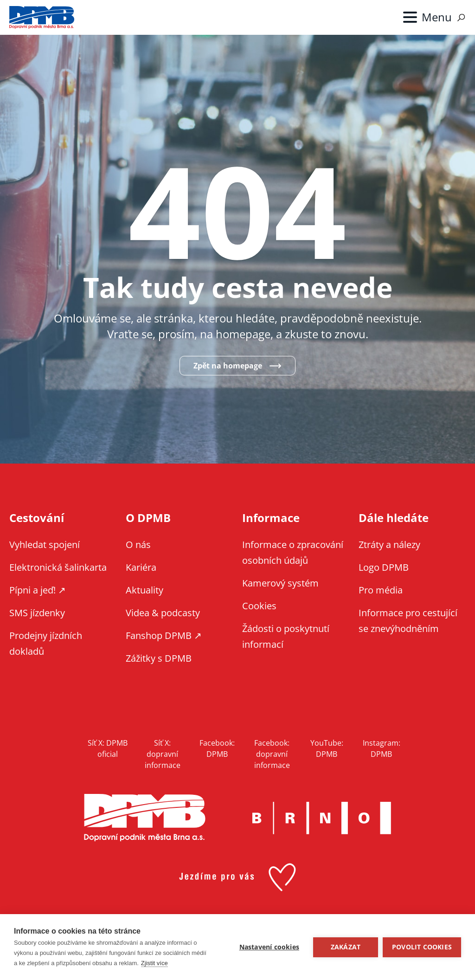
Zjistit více (154, 963)
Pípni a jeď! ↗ (38, 590)
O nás (138, 545)
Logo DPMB (384, 567)
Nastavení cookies (269, 947)
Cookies (259, 606)
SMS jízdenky (37, 613)
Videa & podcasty (163, 613)
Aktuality (144, 590)
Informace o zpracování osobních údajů (293, 552)
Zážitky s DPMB (159, 658)
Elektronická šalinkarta (58, 567)
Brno (321, 818)
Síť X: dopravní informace (163, 754)
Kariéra (141, 567)
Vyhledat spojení (45, 545)
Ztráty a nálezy (389, 545)
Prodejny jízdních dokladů (46, 643)
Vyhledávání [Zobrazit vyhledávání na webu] (461, 18)
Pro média (381, 590)
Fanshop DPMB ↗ (164, 635)
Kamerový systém (280, 583)
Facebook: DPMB (217, 748)
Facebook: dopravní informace (272, 754)
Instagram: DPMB (382, 748)
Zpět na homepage (228, 366)
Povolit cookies (422, 947)
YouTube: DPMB (327, 748)
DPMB (145, 818)
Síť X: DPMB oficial (108, 748)
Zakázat (346, 947)
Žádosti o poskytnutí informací (286, 636)
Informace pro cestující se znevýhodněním (408, 621)
